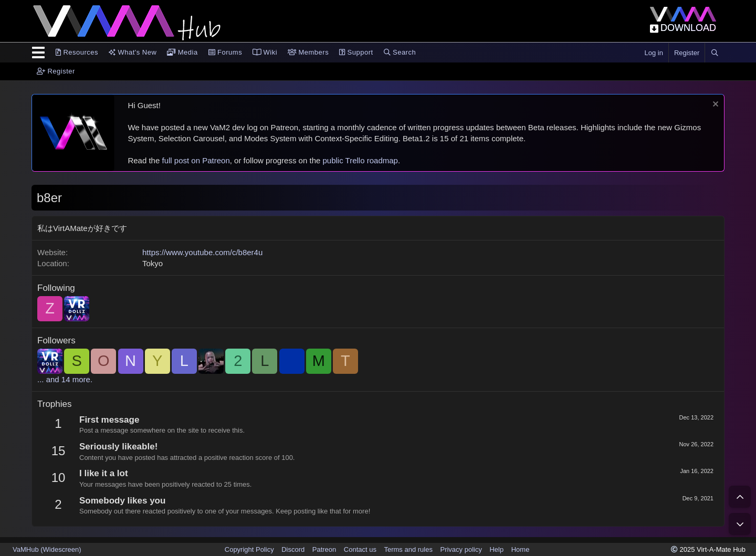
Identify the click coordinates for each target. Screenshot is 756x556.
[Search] (715, 53)
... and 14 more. (65, 379)
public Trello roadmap (360, 160)
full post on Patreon (196, 160)
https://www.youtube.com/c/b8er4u (202, 252)
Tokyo (153, 263)
